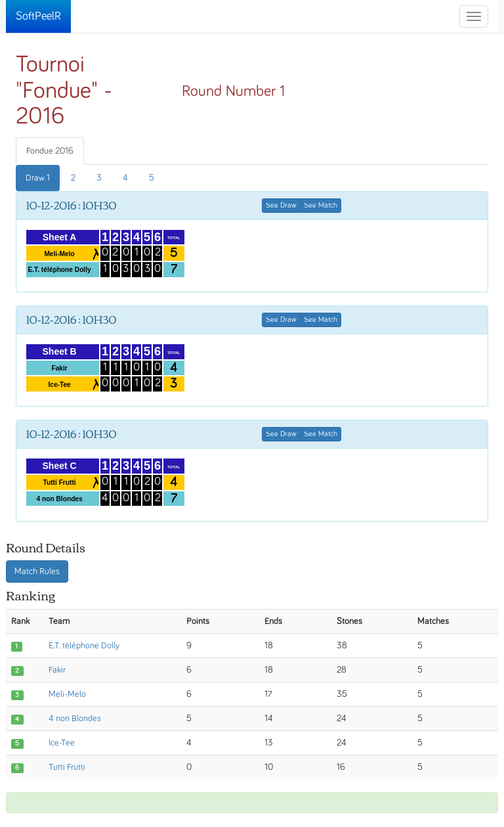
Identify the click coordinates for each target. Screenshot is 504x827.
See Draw (281, 206)
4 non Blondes (75, 719)
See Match (321, 206)
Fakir (57, 670)
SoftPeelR (38, 16)
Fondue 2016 (50, 151)
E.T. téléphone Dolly (84, 646)
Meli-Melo (67, 694)
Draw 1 (38, 178)
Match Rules (37, 571)
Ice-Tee (62, 743)
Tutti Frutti (67, 767)
